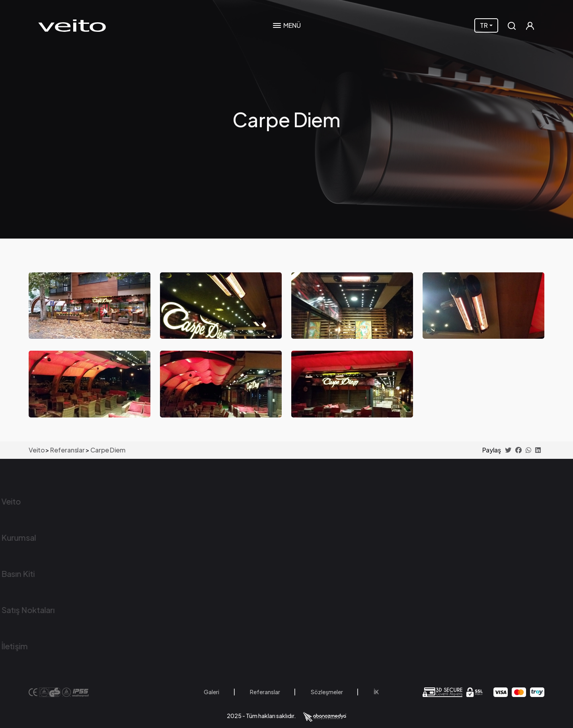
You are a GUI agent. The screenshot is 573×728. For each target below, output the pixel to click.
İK (376, 692)
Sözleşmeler (327, 692)
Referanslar (265, 692)
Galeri (211, 692)
